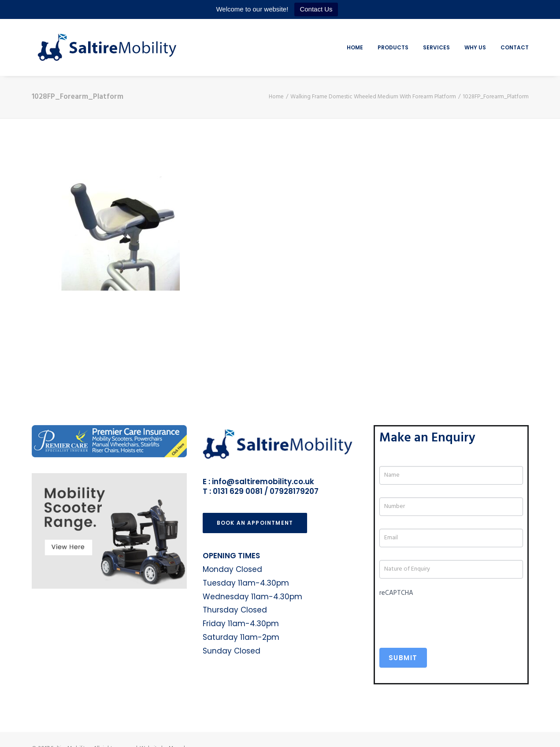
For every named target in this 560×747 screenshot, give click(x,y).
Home (355, 47)
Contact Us (316, 9)
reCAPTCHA (396, 593)
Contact (515, 47)
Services (436, 47)
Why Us (475, 47)
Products (393, 47)
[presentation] (446, 617)
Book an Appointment (255, 523)
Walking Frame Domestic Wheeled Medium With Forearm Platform (373, 97)
